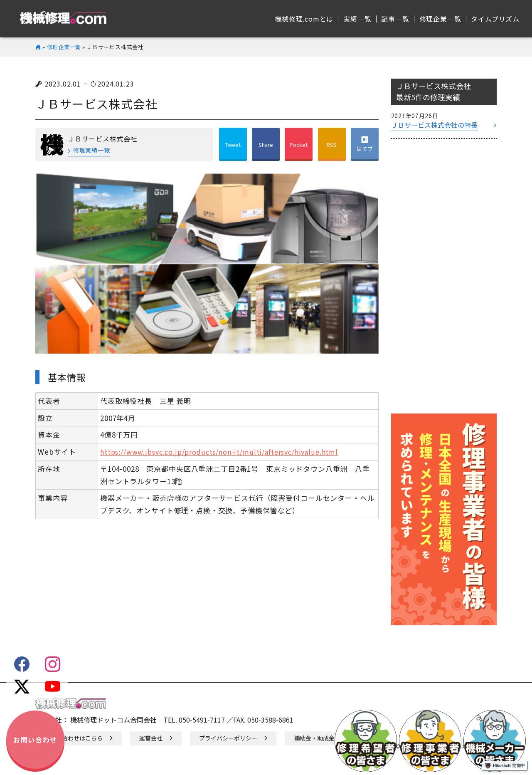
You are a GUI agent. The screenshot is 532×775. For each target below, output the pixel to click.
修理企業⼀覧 (440, 19)
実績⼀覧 (357, 19)
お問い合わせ (35, 740)
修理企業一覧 (64, 47)
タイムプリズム (495, 19)
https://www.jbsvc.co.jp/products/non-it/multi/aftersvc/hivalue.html (219, 452)
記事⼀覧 (395, 19)
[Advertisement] (444, 280)
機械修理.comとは (304, 19)
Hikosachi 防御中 (505, 766)
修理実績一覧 (91, 150)
